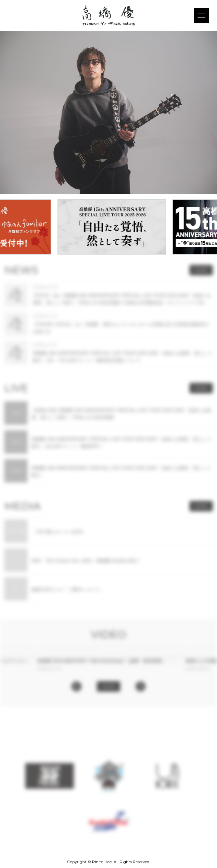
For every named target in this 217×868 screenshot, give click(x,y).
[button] (76, 686)
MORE (201, 270)
